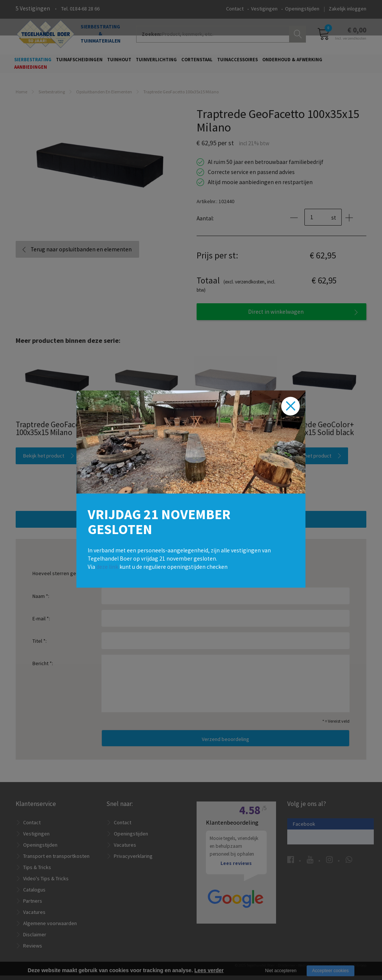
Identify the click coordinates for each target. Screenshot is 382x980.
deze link (107, 566)
